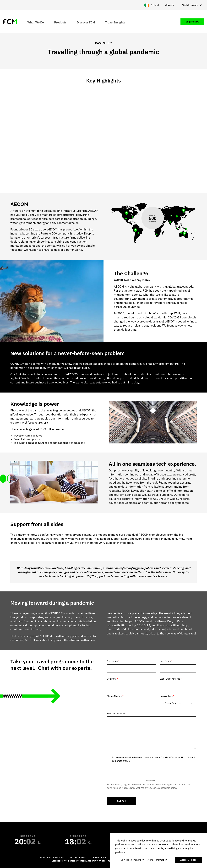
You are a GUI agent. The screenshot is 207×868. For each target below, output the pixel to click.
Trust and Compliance (52, 857)
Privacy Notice (78, 857)
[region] (158, 851)
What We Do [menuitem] (36, 22)
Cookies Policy (100, 857)
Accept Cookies (188, 860)
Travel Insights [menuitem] (115, 22)
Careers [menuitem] (170, 5)
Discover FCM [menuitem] (86, 22)
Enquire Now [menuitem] (192, 22)
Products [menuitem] (60, 22)
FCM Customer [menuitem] (190, 5)
